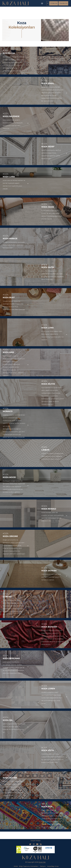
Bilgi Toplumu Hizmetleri (28, 866)
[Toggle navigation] (42, 3)
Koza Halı (42, 862)
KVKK (15, 866)
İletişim (42, 866)
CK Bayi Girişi (54, 3)
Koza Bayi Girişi (63, 3)
